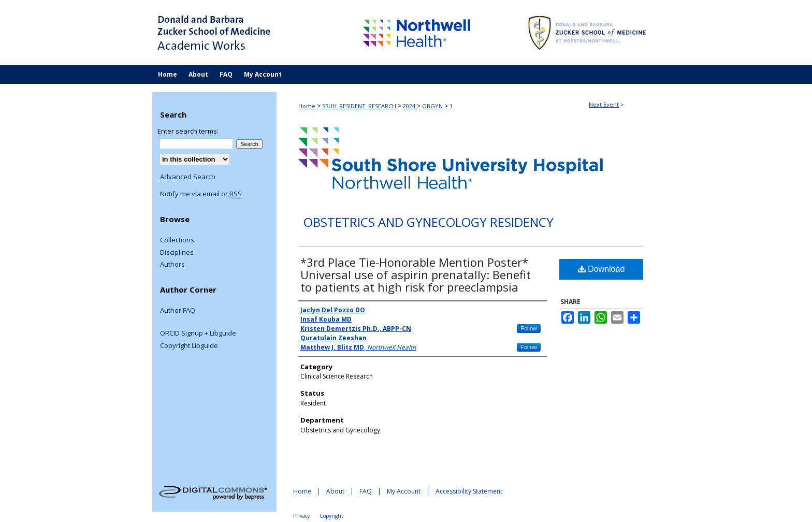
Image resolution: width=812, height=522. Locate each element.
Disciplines (177, 253)
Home (307, 106)
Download (601, 269)
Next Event (604, 104)
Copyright (331, 516)
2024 (410, 106)
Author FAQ (178, 311)
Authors (172, 265)
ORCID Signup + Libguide (198, 334)
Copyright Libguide (189, 346)
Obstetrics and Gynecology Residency (429, 222)
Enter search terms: (188, 131)
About (335, 491)
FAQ (366, 491)
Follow (529, 328)
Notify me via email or (201, 194)
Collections (177, 240)
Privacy (301, 516)
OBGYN (433, 106)
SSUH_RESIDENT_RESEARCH (360, 106)
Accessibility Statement (469, 491)
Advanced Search (188, 177)
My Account (404, 491)
